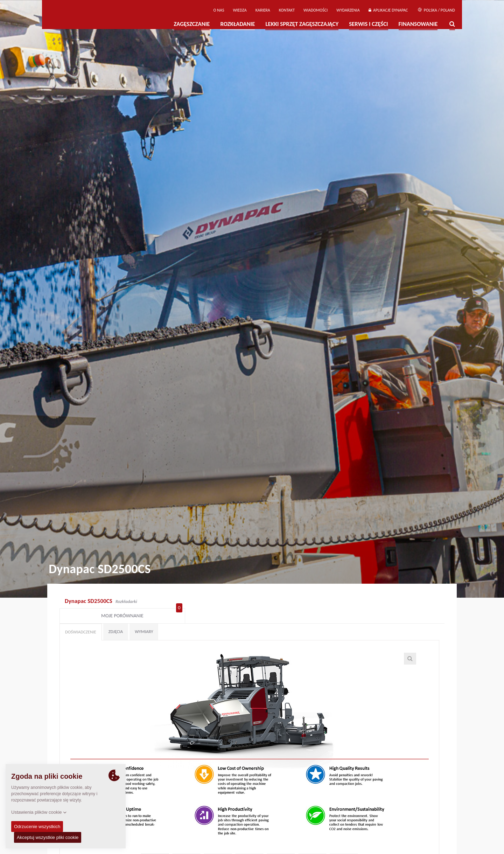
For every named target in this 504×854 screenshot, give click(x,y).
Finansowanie (418, 24)
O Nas (219, 10)
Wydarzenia (348, 10)
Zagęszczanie (192, 24)
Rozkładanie (237, 24)
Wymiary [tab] (144, 619)
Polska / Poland (436, 10)
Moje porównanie (408, 602)
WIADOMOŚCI (316, 10)
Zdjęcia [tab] (116, 619)
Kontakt (287, 10)
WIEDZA (240, 10)
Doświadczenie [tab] (81, 620)
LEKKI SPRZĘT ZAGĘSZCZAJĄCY (302, 24)
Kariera (263, 10)
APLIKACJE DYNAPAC (388, 10)
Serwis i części (368, 24)
